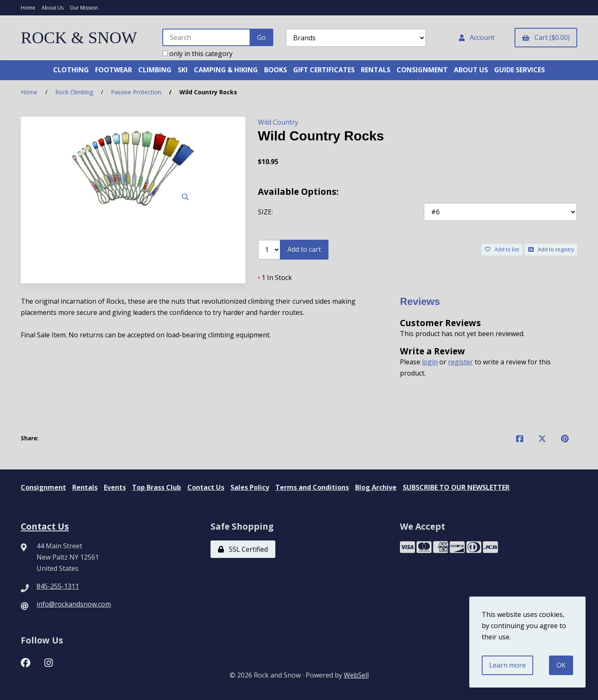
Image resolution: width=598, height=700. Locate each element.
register (461, 362)
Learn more (507, 665)
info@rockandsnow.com (74, 604)
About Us (53, 8)
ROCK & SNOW (79, 38)
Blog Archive (376, 487)
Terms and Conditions (312, 487)
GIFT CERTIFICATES (324, 70)
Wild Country (278, 122)
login (430, 362)
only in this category (197, 54)
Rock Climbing (74, 92)
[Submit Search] (261, 37)
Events (115, 487)
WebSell (356, 675)
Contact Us (206, 487)
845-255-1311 (58, 586)
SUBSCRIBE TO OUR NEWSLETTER (456, 487)
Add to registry (551, 249)
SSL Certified (243, 549)
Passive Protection (136, 92)
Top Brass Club (157, 487)
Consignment (43, 487)
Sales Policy (250, 487)
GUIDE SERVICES (520, 70)
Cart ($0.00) (546, 37)
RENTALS (376, 70)
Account (477, 37)
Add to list (502, 249)
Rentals (85, 487)
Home (28, 8)
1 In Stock (275, 278)
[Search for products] (207, 37)
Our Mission (84, 8)
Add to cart (304, 249)
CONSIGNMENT (422, 70)
